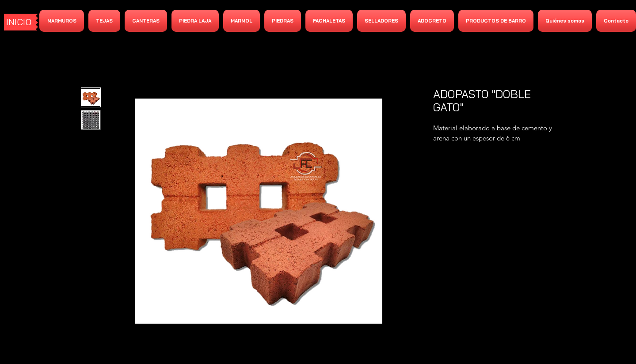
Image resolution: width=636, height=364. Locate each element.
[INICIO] (20, 22)
